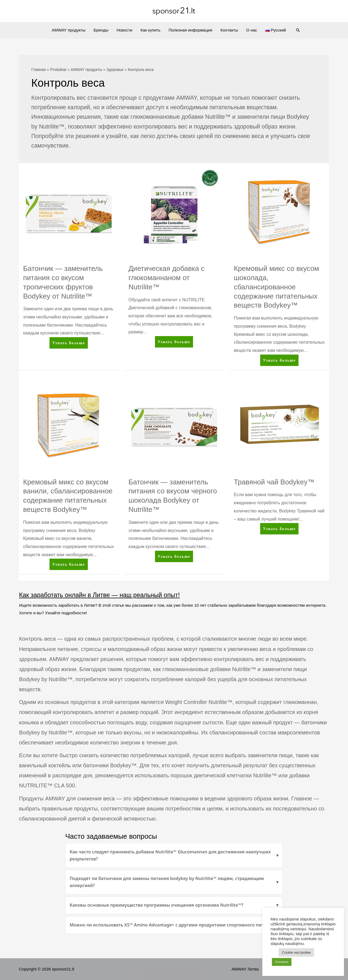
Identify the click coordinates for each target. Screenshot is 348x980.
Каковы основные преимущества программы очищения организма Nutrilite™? (156, 905)
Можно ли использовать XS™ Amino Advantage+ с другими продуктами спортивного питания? (173, 925)
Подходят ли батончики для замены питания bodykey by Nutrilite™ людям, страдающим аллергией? (167, 882)
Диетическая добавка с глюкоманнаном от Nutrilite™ (167, 278)
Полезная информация (190, 30)
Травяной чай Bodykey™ (274, 482)
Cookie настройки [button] (296, 952)
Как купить (150, 30)
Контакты (229, 30)
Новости (125, 30)
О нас (252, 30)
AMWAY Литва (245, 969)
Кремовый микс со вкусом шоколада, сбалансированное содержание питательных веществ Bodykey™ (276, 287)
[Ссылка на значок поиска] (298, 30)
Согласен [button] (282, 962)
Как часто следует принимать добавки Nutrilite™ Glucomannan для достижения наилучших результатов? (170, 855)
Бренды (101, 30)
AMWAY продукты (69, 30)
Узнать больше (69, 344)
